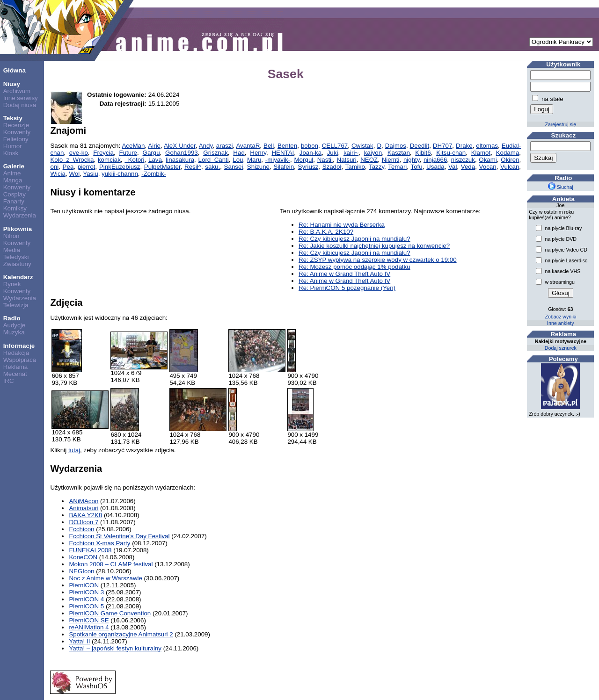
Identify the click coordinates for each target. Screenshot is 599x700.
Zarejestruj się (560, 124)
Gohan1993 (182, 153)
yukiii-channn (120, 174)
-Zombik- (154, 174)
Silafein (284, 167)
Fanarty (14, 201)
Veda (468, 167)
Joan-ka (310, 153)
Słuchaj (561, 187)
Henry (258, 153)
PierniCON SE (89, 620)
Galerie (14, 166)
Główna (15, 70)
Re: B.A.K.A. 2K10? (326, 232)
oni (54, 167)
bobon (310, 146)
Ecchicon (81, 529)
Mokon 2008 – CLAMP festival (111, 564)
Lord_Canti (214, 160)
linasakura (180, 160)
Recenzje (16, 125)
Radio (12, 318)
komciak (109, 160)
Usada (435, 167)
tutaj (74, 450)
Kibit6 (423, 153)
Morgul (304, 160)
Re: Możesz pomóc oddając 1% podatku (354, 267)
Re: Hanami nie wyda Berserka (342, 225)
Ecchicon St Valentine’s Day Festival (119, 536)
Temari (397, 167)
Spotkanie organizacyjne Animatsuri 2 (121, 634)
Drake (464, 146)
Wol (74, 174)
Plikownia (18, 229)
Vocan (488, 167)
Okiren (510, 160)
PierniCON (84, 585)
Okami (488, 160)
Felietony (16, 139)
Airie (154, 146)
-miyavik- (278, 160)
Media (12, 250)
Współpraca (20, 360)
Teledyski (16, 257)
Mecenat (15, 374)
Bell (269, 146)
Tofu (416, 167)
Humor (13, 146)
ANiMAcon (84, 501)
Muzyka (14, 332)
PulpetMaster (162, 167)
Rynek (12, 284)
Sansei (234, 167)
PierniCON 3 (86, 592)
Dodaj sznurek (561, 348)
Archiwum (17, 91)
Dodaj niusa (20, 105)
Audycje (14, 325)
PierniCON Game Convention (110, 613)
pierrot (87, 167)
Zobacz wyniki (560, 317)
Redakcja (16, 353)
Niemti (391, 160)
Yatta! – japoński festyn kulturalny (115, 648)
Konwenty (17, 132)
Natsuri (347, 160)
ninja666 (435, 160)
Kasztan (399, 153)
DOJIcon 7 (84, 522)
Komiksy (15, 208)
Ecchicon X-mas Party (99, 543)
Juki (333, 153)
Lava (155, 160)
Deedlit (420, 146)
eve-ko (79, 153)
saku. (212, 167)
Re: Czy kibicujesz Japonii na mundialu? (354, 239)
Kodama (508, 153)
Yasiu (90, 174)
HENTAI (283, 153)
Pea (68, 167)
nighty (412, 160)
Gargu (151, 153)
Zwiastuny (17, 264)
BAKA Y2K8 (85, 515)
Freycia (103, 153)
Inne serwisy (21, 98)
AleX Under (180, 146)
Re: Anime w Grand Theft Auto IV (344, 274)
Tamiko (355, 167)
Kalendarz (18, 277)
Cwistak (362, 146)
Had (239, 153)
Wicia (58, 174)
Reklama (16, 367)
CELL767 (335, 146)
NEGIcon (81, 571)
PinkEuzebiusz (120, 167)
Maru (254, 160)
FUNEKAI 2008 (90, 550)
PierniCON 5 (86, 606)
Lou (238, 160)
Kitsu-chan (451, 153)
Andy (206, 146)
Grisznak (215, 153)
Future (128, 153)
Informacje (19, 346)
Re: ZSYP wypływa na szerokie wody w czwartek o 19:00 (378, 260)
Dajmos (396, 146)
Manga (13, 180)
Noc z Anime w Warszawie (106, 578)
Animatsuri (84, 508)
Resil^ (193, 167)
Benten (287, 146)
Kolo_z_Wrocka (72, 160)
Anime (12, 173)
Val (453, 167)
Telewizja (16, 305)
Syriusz (308, 167)
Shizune (258, 167)
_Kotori (134, 160)
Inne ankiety (560, 323)
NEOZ (369, 160)
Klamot (481, 153)
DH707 (443, 146)
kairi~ (351, 153)
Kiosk (11, 153)
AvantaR (248, 146)
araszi (225, 146)
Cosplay (15, 194)
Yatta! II (79, 641)
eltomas (487, 146)
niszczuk (463, 160)
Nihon (11, 236)
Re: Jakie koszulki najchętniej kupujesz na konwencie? (374, 246)
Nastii (325, 160)
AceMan (133, 146)
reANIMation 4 (89, 627)
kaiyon (373, 153)
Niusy (12, 84)
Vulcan (510, 167)
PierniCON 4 (86, 599)
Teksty (13, 118)
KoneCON (83, 557)
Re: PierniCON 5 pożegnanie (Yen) (347, 288)
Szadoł (332, 167)
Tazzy (376, 167)
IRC (9, 381)
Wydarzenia (20, 215)
